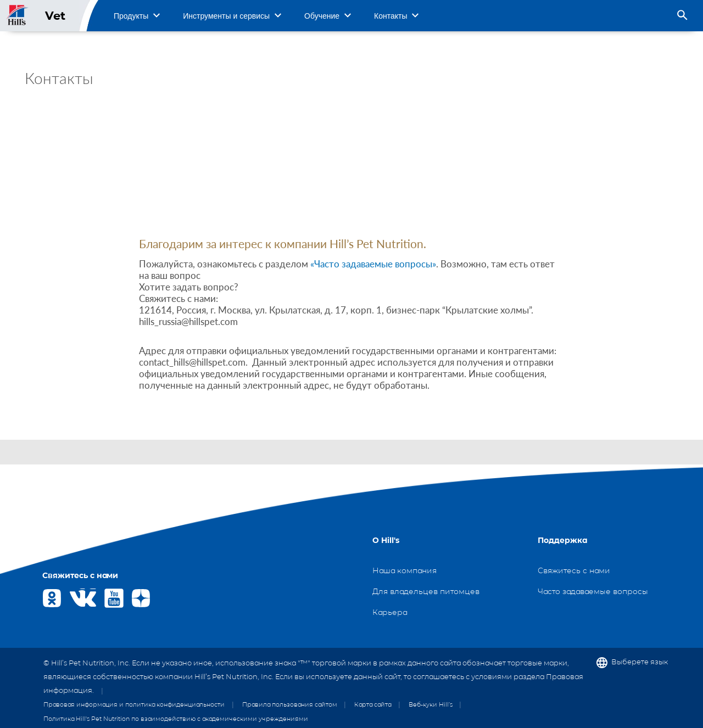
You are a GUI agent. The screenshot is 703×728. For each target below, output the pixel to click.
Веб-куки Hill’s (431, 704)
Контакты (390, 16)
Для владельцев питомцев (426, 591)
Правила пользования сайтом (290, 704)
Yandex (141, 598)
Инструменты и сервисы (226, 16)
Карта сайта (373, 704)
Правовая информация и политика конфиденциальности (134, 704)
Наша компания (404, 570)
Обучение (322, 16)
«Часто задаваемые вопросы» (373, 264)
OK (52, 598)
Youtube (114, 598)
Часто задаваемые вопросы (593, 591)
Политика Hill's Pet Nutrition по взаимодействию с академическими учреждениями (176, 719)
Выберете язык (640, 662)
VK (79, 598)
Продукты (131, 16)
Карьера (390, 612)
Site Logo (18, 16)
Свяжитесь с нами (574, 570)
